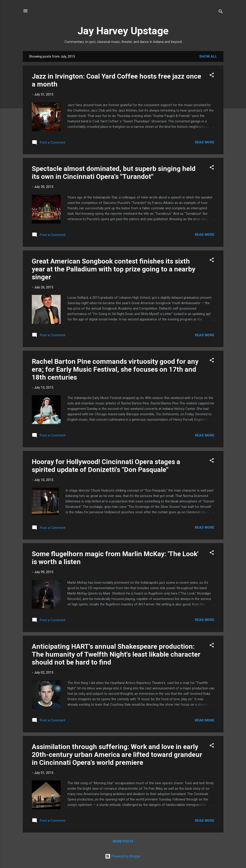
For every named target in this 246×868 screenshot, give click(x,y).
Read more (205, 142)
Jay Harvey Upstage (123, 31)
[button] (212, 76)
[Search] (221, 12)
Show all (208, 56)
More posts (123, 841)
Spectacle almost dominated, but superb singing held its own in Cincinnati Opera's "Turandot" (114, 173)
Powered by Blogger (123, 856)
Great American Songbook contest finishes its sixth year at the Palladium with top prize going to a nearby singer (114, 269)
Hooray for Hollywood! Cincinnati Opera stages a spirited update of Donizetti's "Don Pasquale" (106, 466)
